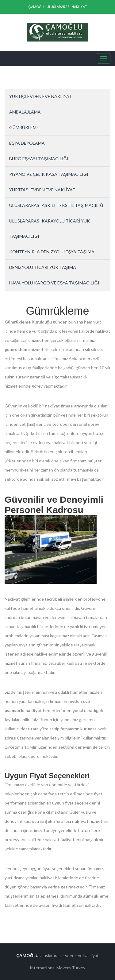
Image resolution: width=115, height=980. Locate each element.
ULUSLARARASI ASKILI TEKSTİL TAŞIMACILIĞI (57, 205)
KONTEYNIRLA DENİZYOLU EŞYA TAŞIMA (52, 252)
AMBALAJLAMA (25, 112)
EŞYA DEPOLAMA (27, 143)
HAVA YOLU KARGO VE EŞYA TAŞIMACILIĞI (54, 283)
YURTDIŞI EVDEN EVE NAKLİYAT (42, 190)
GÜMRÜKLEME (24, 127)
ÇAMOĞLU (27, 955)
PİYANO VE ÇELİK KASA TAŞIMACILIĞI (49, 174)
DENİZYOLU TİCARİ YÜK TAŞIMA (43, 267)
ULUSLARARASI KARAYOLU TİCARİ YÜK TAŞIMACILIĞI (50, 228)
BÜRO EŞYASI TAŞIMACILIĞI (39, 159)
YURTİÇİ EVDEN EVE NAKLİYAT (41, 96)
